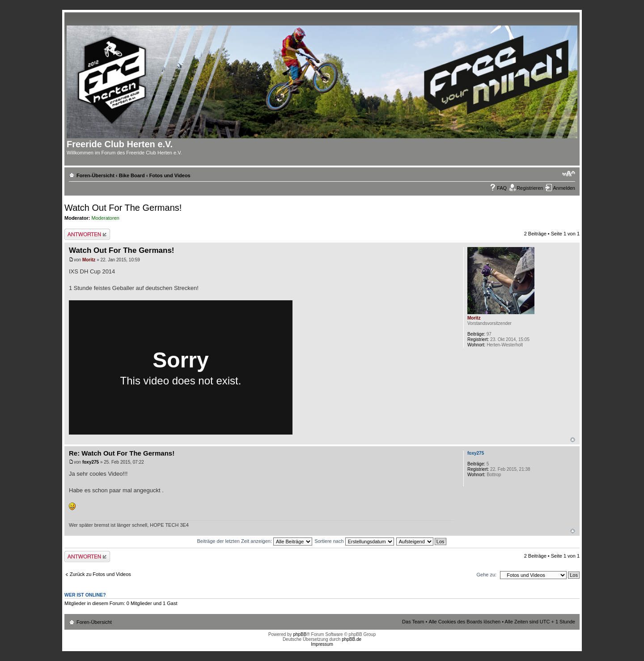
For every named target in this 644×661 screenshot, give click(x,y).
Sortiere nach (354, 541)
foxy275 (91, 462)
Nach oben (573, 440)
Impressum (322, 644)
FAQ (502, 188)
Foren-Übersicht (95, 175)
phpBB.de (352, 639)
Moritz (89, 260)
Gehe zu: (486, 575)
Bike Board (132, 175)
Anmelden (564, 188)
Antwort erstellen (87, 234)
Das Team (413, 622)
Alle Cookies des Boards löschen (464, 622)
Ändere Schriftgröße (569, 174)
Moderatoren (106, 218)
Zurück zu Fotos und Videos (100, 574)
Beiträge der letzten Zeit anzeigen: (254, 541)
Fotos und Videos (170, 175)
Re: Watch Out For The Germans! (122, 453)
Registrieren (530, 188)
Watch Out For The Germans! (123, 208)
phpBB (300, 634)
